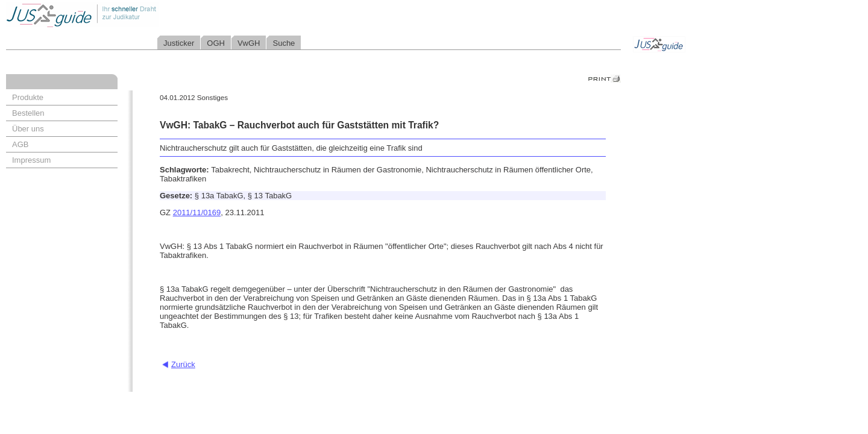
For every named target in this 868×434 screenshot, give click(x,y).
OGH (216, 43)
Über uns (28, 129)
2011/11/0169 (197, 212)
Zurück (183, 364)
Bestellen (28, 113)
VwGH (249, 43)
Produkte (28, 97)
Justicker (179, 43)
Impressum (31, 160)
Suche (284, 43)
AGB (20, 144)
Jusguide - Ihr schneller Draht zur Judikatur (121, 15)
